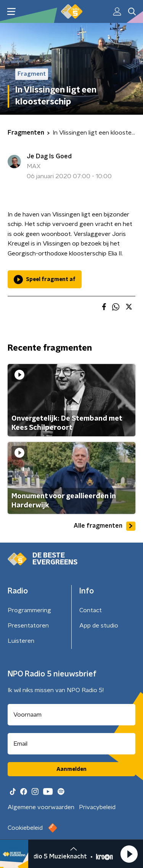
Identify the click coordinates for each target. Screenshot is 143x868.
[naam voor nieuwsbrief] (71, 715)
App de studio (99, 626)
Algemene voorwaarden (41, 807)
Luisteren (21, 641)
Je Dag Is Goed (49, 156)
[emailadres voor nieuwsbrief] (71, 744)
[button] (129, 854)
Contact (91, 610)
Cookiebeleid (25, 828)
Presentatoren (28, 626)
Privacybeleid (97, 807)
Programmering (29, 610)
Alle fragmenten (104, 526)
